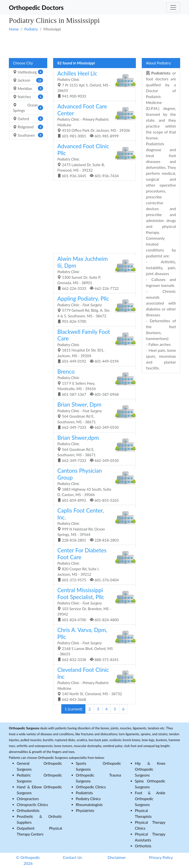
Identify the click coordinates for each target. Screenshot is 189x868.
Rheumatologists (89, 805)
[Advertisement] (94, 44)
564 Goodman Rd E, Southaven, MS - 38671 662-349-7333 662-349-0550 (93, 415)
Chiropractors (28, 799)
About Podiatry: (159, 63)
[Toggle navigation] (173, 7)
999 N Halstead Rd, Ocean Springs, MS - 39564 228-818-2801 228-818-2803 (93, 525)
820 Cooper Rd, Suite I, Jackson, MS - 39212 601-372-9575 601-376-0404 (93, 565)
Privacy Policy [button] (161, 857)
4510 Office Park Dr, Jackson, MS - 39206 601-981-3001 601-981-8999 (94, 121)
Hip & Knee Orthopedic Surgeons (150, 769)
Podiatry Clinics (88, 799)
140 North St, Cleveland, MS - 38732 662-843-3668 (93, 684)
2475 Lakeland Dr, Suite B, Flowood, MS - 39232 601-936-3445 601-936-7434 (93, 160)
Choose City (23, 63)
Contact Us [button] (72, 857)
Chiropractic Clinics (32, 805)
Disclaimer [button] (117, 857)
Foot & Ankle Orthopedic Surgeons (150, 799)
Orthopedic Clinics (91, 787)
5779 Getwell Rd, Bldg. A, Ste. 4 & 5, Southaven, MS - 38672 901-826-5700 (93, 309)
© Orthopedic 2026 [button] (28, 860)
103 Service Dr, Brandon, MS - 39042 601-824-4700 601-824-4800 (93, 604)
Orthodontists (28, 810)
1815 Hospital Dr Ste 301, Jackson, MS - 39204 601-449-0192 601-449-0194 (93, 346)
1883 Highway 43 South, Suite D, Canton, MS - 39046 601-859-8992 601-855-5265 (93, 485)
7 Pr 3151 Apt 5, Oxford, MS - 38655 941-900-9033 (93, 84)
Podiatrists (84, 793)
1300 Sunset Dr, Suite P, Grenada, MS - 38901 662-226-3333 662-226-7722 (93, 273)
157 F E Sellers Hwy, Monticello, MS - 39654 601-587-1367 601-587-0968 (93, 382)
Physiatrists (85, 810)
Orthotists (143, 846)
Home (14, 29)
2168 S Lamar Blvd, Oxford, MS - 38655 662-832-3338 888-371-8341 (93, 644)
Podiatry (31, 29)
